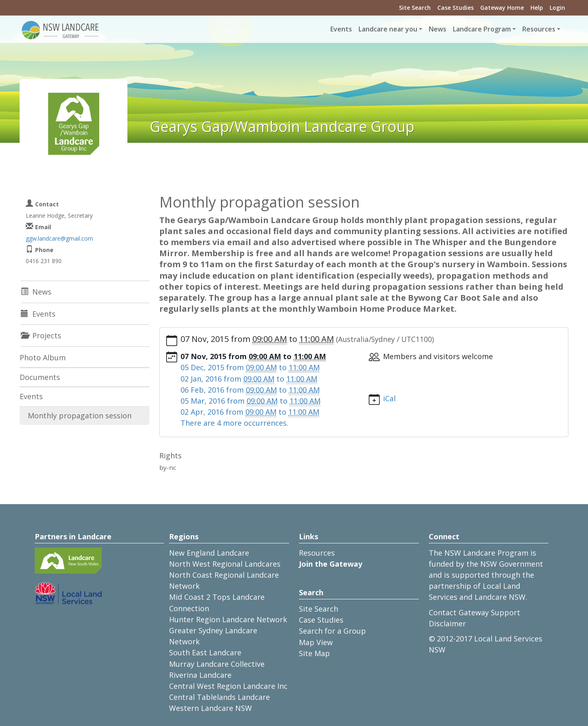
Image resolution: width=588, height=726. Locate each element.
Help (537, 8)
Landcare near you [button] (388, 29)
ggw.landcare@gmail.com (59, 238)
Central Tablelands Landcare (219, 697)
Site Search (415, 8)
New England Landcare (209, 553)
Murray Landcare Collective (217, 664)
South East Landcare (205, 652)
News (438, 29)
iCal (389, 398)
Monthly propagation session (80, 415)
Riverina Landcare (200, 675)
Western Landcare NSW (210, 708)
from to (250, 367)
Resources (317, 553)
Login (557, 8)
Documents (40, 377)
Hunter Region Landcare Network (228, 619)
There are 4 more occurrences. (234, 423)
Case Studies (455, 8)
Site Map (314, 653)
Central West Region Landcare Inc (228, 686)
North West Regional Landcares (225, 564)
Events (341, 29)
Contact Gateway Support (474, 612)
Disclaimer (447, 623)
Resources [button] (539, 29)
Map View (316, 642)
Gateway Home (502, 8)
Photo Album (43, 357)
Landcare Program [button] (482, 29)
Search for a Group (332, 631)
